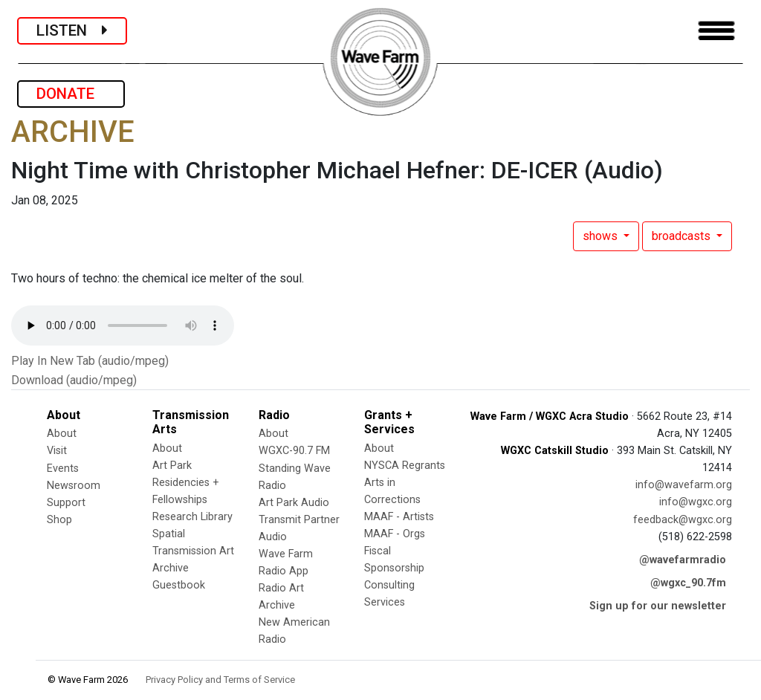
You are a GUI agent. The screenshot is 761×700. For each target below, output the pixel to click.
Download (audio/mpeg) (74, 380)
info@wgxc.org (696, 502)
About (62, 434)
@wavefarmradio (683, 560)
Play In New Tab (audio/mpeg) (90, 361)
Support (66, 503)
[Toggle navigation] (716, 31)
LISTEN (72, 30)
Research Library (192, 517)
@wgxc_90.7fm (688, 583)
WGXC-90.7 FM (294, 451)
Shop (59, 520)
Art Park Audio (294, 503)
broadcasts (683, 236)
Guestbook (179, 585)
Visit (57, 451)
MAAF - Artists (399, 517)
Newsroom (74, 486)
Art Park (172, 466)
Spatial (169, 534)
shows (602, 236)
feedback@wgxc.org (683, 520)
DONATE (71, 94)
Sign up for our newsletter (658, 606)
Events (63, 469)
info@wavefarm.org (684, 485)
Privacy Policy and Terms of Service (220, 680)
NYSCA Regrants (405, 466)
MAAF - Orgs (395, 534)
